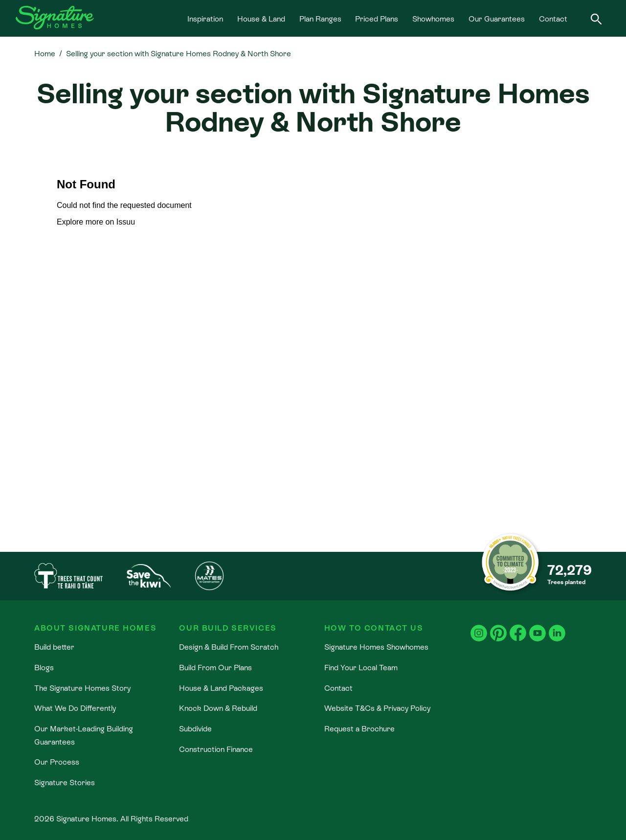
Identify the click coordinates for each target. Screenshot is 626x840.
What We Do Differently (75, 708)
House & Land (261, 19)
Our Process (57, 762)
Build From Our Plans (215, 667)
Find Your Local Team (361, 667)
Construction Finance (216, 749)
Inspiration (205, 19)
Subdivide (195, 728)
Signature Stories (65, 782)
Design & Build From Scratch (229, 647)
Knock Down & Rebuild (218, 708)
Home (45, 53)
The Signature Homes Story (82, 688)
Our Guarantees (497, 19)
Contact (553, 19)
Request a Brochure (359, 728)
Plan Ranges (320, 19)
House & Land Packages (221, 688)
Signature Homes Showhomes (376, 647)
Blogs (44, 667)
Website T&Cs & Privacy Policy (377, 708)
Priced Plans (377, 19)
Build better (54, 647)
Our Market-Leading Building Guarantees (84, 735)
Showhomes (433, 19)
